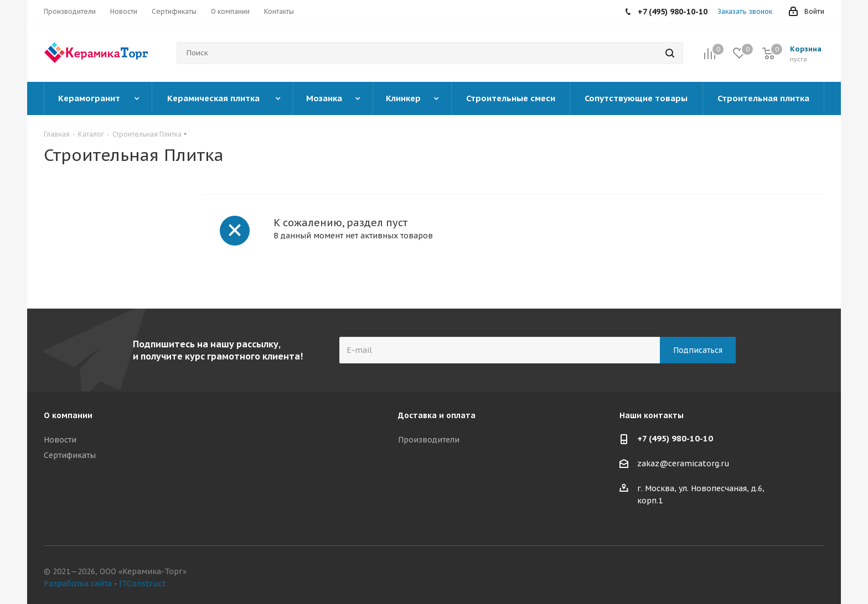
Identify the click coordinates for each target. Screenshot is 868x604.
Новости (60, 440)
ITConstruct (143, 584)
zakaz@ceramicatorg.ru (683, 464)
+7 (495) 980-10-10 (675, 438)
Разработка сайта (78, 584)
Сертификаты (70, 455)
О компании (68, 415)
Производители (429, 440)
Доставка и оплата (437, 415)
